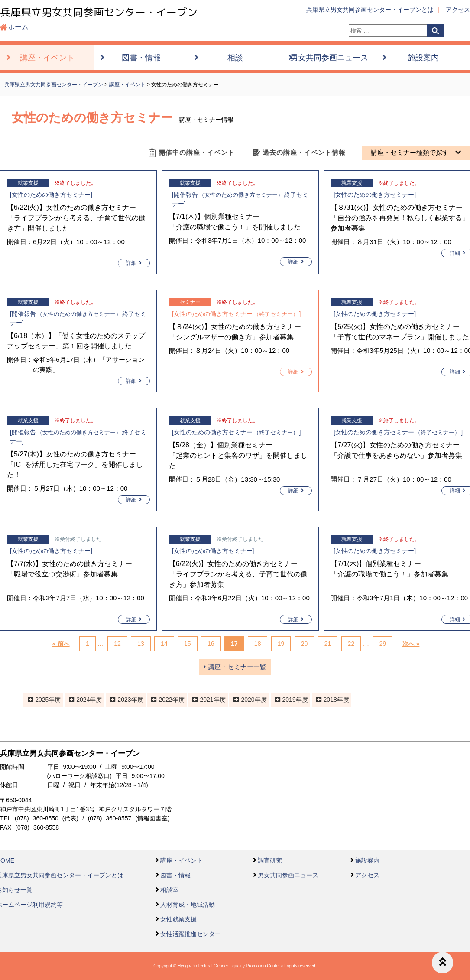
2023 (124, 700)
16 (211, 644)
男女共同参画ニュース (288, 875)
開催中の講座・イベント (197, 152)
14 (164, 644)
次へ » (411, 644)
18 (258, 644)
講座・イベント (182, 860)
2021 (206, 700)
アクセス (458, 10)
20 (305, 644)
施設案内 (367, 860)
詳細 (134, 263)
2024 (83, 700)
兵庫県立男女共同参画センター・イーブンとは (370, 10)
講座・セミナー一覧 (235, 667)
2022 (165, 700)
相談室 (169, 890)
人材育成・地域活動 (188, 905)
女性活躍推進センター (191, 934)
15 (188, 644)
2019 (289, 700)
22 (351, 644)
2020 (248, 700)
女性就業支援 (178, 919)
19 (281, 644)
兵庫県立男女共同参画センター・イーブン (99, 12)
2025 (42, 700)
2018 (330, 700)
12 (117, 644)
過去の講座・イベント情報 (304, 152)
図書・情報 (175, 875)
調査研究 (270, 860)
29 (383, 644)
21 (328, 644)
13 (141, 644)
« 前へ (61, 644)
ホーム (18, 27)
